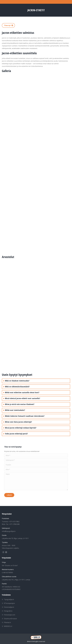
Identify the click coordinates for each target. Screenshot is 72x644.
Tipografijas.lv (9, 599)
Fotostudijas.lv (9, 607)
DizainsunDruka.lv (10, 619)
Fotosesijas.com (10, 615)
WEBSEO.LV (8, 626)
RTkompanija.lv (9, 603)
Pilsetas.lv (7, 622)
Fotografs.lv (8, 611)
